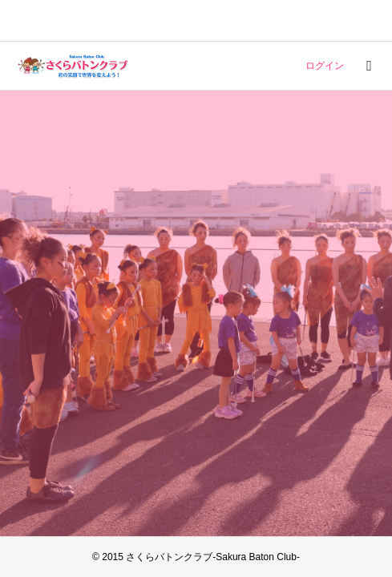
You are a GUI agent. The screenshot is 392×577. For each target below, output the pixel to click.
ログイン (325, 66)
